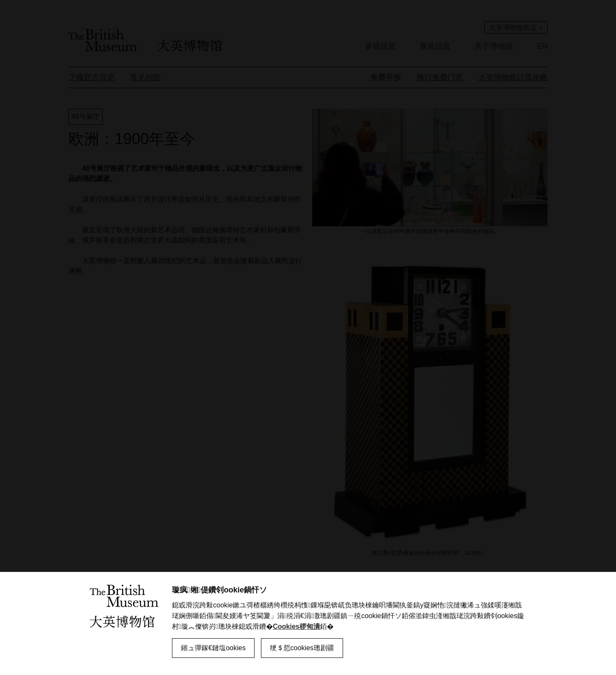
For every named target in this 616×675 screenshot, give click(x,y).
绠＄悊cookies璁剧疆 (302, 648)
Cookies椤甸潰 (296, 626)
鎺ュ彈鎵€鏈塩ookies (213, 648)
